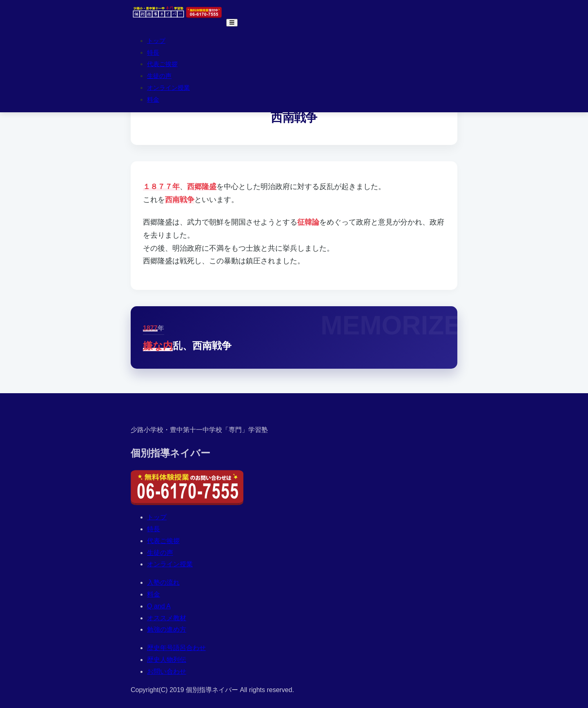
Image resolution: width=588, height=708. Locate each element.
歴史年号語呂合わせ (176, 648)
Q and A (159, 606)
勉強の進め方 (167, 629)
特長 (153, 52)
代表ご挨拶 (162, 64)
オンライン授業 (168, 88)
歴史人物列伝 (167, 660)
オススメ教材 (167, 618)
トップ (156, 41)
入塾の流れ (163, 582)
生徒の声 (159, 76)
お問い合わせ (167, 671)
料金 (153, 99)
